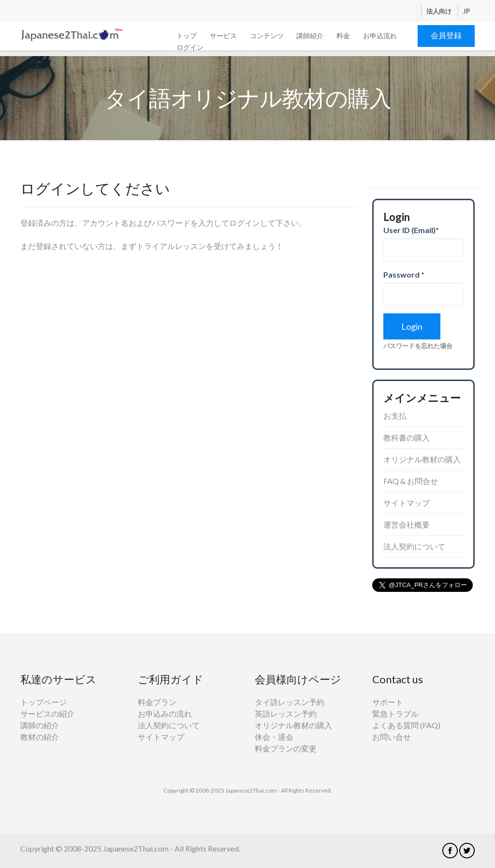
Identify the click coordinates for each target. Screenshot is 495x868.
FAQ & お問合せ (411, 481)
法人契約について (414, 546)
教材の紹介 (40, 737)
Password (404, 274)
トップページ (44, 702)
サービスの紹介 (47, 714)
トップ (187, 36)
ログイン (190, 47)
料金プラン (157, 702)
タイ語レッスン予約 (290, 702)
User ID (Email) (411, 230)
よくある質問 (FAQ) (406, 725)
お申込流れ (380, 36)
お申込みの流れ (165, 714)
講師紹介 (310, 36)
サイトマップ (407, 503)
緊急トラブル (395, 714)
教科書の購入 (407, 437)
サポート (388, 702)
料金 (343, 36)
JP (466, 11)
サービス (223, 36)
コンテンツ (267, 36)
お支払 (395, 416)
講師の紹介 (40, 725)
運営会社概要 (407, 524)
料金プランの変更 (286, 748)
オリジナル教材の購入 (422, 459)
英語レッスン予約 (286, 714)
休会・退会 (274, 737)
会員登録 (446, 35)
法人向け (440, 11)
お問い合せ (392, 737)
